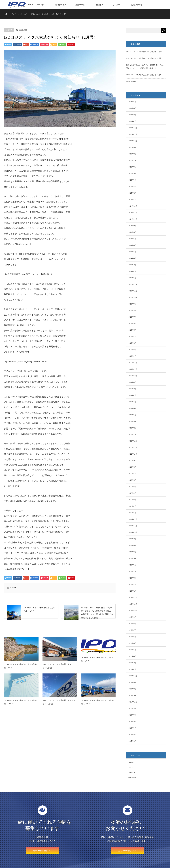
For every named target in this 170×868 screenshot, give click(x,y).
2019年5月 (132, 643)
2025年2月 (132, 193)
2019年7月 (132, 630)
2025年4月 (132, 180)
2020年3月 (132, 578)
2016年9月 (132, 715)
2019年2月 (132, 663)
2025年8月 (132, 154)
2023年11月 (133, 291)
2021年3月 (132, 500)
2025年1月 (132, 200)
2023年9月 (132, 304)
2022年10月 (133, 376)
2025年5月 (132, 173)
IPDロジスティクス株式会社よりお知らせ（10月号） (97, 706)
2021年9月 (132, 461)
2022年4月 (132, 415)
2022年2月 (132, 428)
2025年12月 (133, 128)
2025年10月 (133, 141)
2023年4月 (132, 337)
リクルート (117, 5)
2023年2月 (132, 350)
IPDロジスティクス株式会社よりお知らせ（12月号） (20, 706)
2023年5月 (132, 330)
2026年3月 (132, 108)
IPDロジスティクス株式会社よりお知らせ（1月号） (97, 663)
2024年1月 (132, 278)
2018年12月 (133, 676)
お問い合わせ (137, 5)
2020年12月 (133, 519)
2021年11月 (133, 448)
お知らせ (132, 762)
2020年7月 (132, 552)
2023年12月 (133, 284)
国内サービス (61, 5)
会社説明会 (132, 778)
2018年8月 (132, 689)
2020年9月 (132, 539)
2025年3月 (132, 187)
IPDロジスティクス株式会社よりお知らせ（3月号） (59, 670)
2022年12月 (133, 363)
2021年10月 (133, 454)
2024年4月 (132, 258)
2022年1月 (132, 434)
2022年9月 (132, 382)
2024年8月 (132, 232)
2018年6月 (132, 695)
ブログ (13, 14)
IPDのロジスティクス (37, 5)
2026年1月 (132, 121)
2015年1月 (132, 741)
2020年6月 (132, 558)
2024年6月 (132, 245)
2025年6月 (132, 167)
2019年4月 (132, 650)
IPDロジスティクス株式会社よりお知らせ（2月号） (145, 75)
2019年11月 (133, 604)
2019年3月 (132, 656)
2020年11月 (133, 526)
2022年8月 (132, 389)
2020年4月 (132, 571)
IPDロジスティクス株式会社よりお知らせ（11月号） (59, 706)
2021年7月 (132, 474)
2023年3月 (132, 343)
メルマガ (9, 30)
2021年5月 (132, 487)
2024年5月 (132, 252)
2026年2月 (132, 115)
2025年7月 (132, 160)
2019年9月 (132, 617)
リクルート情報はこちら (42, 851)
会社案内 (100, 5)
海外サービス (81, 5)
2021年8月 (132, 467)
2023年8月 (132, 311)
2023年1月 (132, 356)
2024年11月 (133, 213)
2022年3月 (132, 421)
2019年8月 (132, 624)
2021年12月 (133, 441)
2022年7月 (132, 395)
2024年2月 (132, 271)
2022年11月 (133, 369)
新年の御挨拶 (131, 81)
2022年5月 (132, 408)
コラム (131, 767)
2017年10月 (133, 702)
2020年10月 (133, 532)
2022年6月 (132, 402)
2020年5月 (132, 565)
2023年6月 (132, 324)
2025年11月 (133, 134)
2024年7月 (132, 239)
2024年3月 (132, 265)
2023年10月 (133, 297)
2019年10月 (133, 611)
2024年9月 (132, 226)
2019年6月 (132, 637)
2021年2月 (132, 506)
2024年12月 (133, 206)
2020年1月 (132, 591)
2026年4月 (132, 102)
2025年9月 (132, 147)
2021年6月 (132, 480)
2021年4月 (132, 493)
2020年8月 (132, 545)
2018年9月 (132, 682)
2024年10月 (133, 219)
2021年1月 (132, 513)
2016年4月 (132, 728)
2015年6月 (132, 735)
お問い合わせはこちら (127, 851)
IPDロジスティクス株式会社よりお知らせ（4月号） (20, 670)
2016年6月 (132, 722)
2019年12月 (133, 598)
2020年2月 (132, 585)
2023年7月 (132, 317)
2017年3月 (132, 708)
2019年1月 (132, 669)
